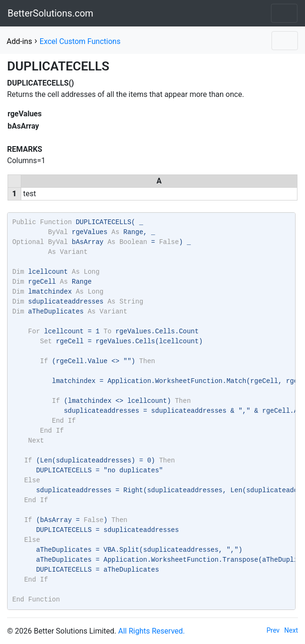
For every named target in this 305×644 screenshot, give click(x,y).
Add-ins (19, 41)
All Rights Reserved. (151, 631)
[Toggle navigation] (284, 13)
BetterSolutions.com (51, 13)
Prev (273, 630)
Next (291, 630)
